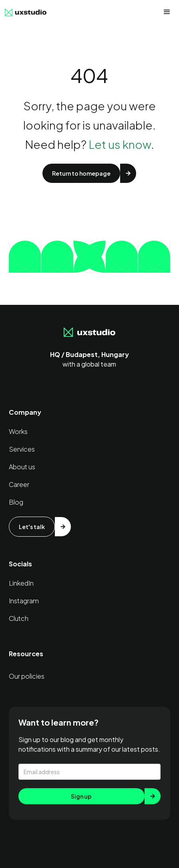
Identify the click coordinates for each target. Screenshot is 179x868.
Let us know (120, 144)
